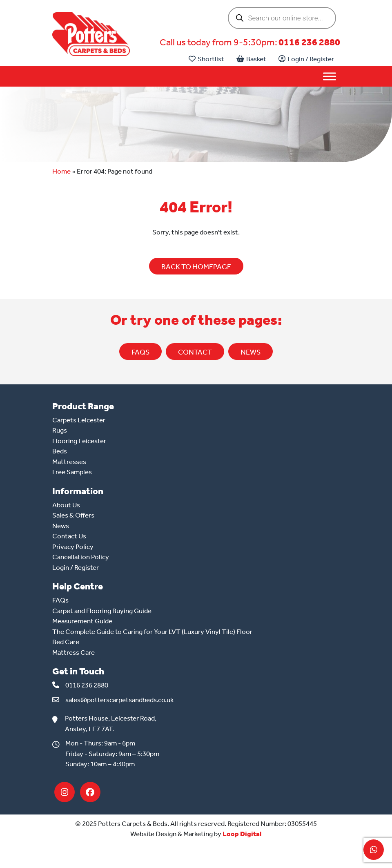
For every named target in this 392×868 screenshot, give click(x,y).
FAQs (140, 352)
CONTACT (195, 352)
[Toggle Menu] (330, 77)
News (61, 526)
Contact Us (69, 536)
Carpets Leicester (79, 420)
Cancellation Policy (81, 557)
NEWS (251, 352)
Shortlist (206, 59)
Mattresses (69, 462)
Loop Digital (242, 834)
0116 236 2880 (309, 42)
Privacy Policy (73, 547)
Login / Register (306, 59)
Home (61, 171)
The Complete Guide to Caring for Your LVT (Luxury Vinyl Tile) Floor (152, 631)
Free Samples (72, 472)
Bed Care (66, 642)
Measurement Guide (82, 621)
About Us (66, 505)
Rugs (60, 430)
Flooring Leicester (79, 441)
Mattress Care (73, 652)
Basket (251, 59)
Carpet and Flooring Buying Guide (102, 611)
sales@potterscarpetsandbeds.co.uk (119, 700)
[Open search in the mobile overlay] (282, 18)
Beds (60, 451)
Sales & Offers (73, 515)
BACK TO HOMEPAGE (196, 267)
